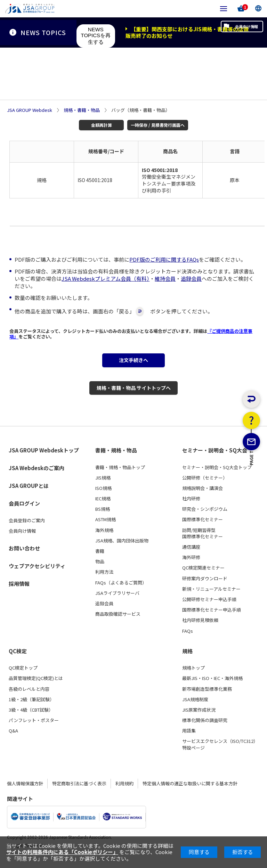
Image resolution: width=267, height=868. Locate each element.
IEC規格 (103, 508)
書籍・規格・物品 (116, 459)
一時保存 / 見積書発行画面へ (153, 126)
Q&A (13, 740)
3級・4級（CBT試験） (31, 719)
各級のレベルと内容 (29, 698)
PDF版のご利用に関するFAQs (164, 261)
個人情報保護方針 (25, 792)
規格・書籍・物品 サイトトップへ (133, 395)
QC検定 (18, 660)
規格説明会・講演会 (203, 497)
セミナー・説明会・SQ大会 (215, 459)
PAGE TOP (252, 494)
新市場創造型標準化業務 (207, 698)
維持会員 (165, 280)
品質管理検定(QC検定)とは (36, 688)
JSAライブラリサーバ (117, 602)
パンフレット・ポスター (34, 729)
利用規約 (124, 792)
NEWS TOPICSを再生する (96, 36)
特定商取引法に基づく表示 (79, 792)
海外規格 (104, 539)
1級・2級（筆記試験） (31, 709)
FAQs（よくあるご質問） (121, 592)
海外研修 (191, 566)
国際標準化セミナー (203, 529)
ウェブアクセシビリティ (37, 575)
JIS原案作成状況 (199, 719)
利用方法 (104, 581)
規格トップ (193, 677)
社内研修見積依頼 (200, 630)
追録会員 (191, 280)
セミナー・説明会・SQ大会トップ (217, 476)
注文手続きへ (133, 363)
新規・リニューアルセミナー (211, 598)
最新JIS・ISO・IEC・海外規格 (212, 688)
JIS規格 (103, 487)
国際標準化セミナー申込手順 (212, 619)
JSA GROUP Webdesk (30, 110)
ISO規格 (103, 497)
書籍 (100, 560)
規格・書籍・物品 (82, 110)
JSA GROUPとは (29, 495)
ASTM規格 (106, 529)
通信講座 (191, 556)
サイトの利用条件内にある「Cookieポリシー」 (62, 852)
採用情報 (19, 593)
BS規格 (103, 518)
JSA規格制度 (195, 709)
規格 (187, 660)
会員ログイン (24, 512)
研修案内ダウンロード (205, 588)
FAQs (188, 640)
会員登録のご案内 (27, 530)
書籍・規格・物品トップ (120, 476)
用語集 (189, 740)
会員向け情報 (235, 32)
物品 (100, 571)
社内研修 (191, 508)
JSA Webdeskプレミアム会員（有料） (106, 280)
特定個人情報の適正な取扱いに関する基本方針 (190, 792)
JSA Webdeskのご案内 (37, 477)
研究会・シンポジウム (205, 518)
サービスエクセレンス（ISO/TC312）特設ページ (220, 754)
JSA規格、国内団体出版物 (122, 550)
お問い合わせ (24, 557)
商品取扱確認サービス (118, 623)
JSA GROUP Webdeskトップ (44, 459)
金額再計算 (99, 126)
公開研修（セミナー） (205, 487)
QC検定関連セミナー (203, 577)
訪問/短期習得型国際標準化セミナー (203, 542)
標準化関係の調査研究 (205, 729)
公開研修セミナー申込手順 (209, 608)
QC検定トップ (23, 677)
